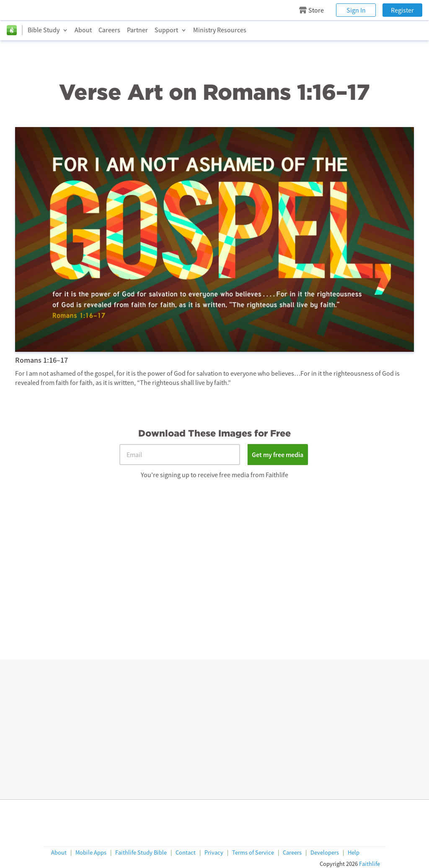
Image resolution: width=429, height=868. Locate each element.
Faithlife (370, 864)
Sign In (356, 10)
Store (311, 10)
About (83, 30)
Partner (137, 30)
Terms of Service (253, 853)
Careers (109, 30)
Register (402, 10)
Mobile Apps (91, 853)
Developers (325, 853)
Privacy (214, 853)
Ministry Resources (220, 30)
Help (354, 853)
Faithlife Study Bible (141, 853)
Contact (186, 853)
